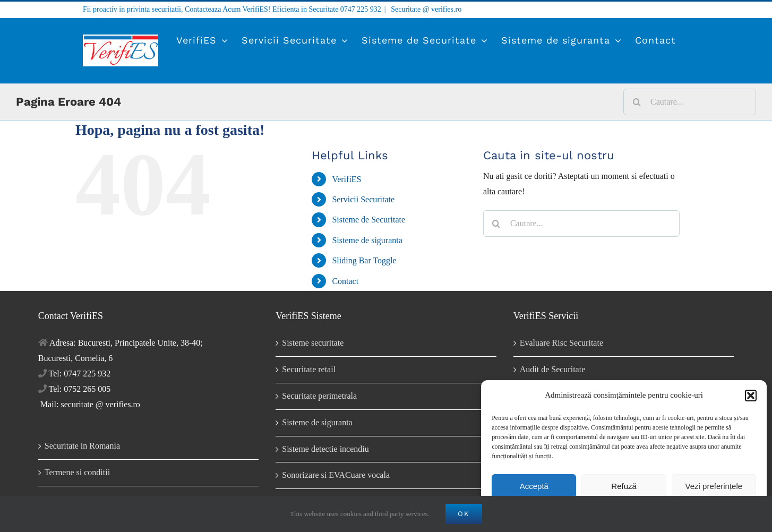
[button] (751, 396)
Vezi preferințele (714, 486)
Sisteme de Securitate (368, 220)
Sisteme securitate (313, 343)
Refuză (624, 486)
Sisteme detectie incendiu (325, 449)
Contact (345, 281)
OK (464, 514)
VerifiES (346, 179)
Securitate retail (309, 369)
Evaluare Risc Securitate (561, 343)
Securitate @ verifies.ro (426, 9)
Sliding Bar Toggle (364, 260)
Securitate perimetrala (319, 396)
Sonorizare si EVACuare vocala (336, 475)
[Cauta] (637, 102)
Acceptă (534, 486)
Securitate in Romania (82, 446)
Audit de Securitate (553, 369)
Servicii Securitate (363, 199)
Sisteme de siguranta (367, 240)
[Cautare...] (690, 102)
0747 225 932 (361, 9)
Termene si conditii (77, 472)
